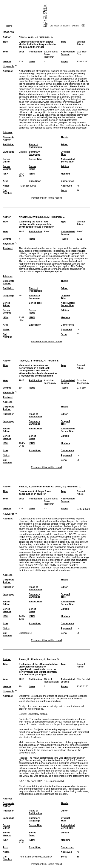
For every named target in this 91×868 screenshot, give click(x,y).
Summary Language (35, 153)
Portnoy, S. (53, 361)
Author (7, 37)
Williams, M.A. (41, 217)
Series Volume (7, 168)
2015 (22, 52)
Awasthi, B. (25, 217)
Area (5, 181)
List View (54, 26)
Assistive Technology (50, 382)
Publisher (8, 144)
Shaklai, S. (25, 487)
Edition (65, 166)
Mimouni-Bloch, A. (43, 487)
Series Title (35, 159)
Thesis (64, 137)
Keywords (8, 66)
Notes (6, 186)
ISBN (32, 174)
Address (8, 132)
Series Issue (32, 168)
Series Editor (6, 160)
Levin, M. (60, 487)
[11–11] (45, 24)
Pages (64, 61)
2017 (22, 499)
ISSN (6, 174)
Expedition (35, 181)
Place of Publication (35, 146)
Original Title (65, 153)
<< (45, 5)
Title (5, 42)
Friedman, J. (46, 37)
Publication (35, 52)
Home (9, 26)
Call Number (7, 192)
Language (8, 152)
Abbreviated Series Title (68, 160)
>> (45, 21)
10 (46, 18)
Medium (65, 174)
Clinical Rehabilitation (51, 680)
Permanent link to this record (46, 198)
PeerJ (47, 231)
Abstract (8, 71)
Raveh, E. (24, 361)
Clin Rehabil (83, 679)
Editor (64, 144)
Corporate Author (8, 138)
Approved (66, 186)
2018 (22, 380)
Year (5, 52)
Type (63, 42)
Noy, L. (23, 37)
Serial (64, 190)
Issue (32, 61)
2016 (22, 231)
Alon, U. (32, 37)
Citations (65, 26)
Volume (7, 61)
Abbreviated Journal (68, 53)
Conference (67, 181)
